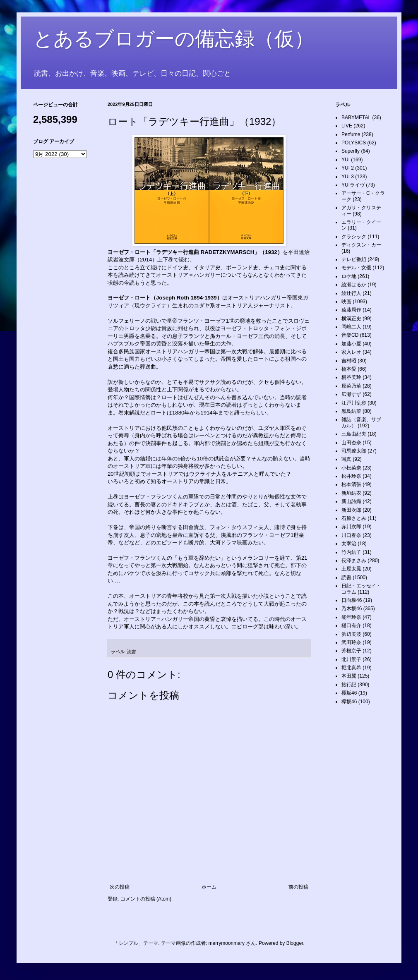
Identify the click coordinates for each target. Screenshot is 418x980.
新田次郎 (351, 510)
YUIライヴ (353, 185)
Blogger (295, 943)
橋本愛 (349, 369)
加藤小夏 (351, 344)
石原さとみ (354, 518)
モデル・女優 (356, 268)
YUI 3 (348, 177)
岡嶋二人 (351, 327)
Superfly (351, 151)
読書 (132, 652)
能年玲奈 (351, 617)
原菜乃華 (351, 386)
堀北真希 (351, 668)
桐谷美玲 (351, 377)
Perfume (351, 134)
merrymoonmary (227, 943)
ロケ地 (349, 276)
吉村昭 (349, 361)
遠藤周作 (351, 310)
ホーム (209, 887)
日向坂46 (352, 600)
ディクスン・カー (361, 245)
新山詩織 (351, 501)
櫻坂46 (349, 693)
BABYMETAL (356, 117)
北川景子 (351, 659)
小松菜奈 (351, 468)
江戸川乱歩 (354, 403)
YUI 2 (348, 168)
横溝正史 (351, 319)
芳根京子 (351, 651)
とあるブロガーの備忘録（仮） (174, 39)
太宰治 (349, 544)
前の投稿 (298, 887)
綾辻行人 (351, 293)
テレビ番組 (354, 259)
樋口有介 (351, 625)
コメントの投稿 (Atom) (146, 899)
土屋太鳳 (351, 569)
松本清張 (351, 484)
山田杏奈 (351, 443)
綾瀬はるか (354, 285)
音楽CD (350, 335)
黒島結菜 (351, 411)
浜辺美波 (351, 634)
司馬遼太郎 (354, 451)
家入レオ (351, 352)
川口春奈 (351, 535)
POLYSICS (354, 143)
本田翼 (349, 676)
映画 (346, 302)
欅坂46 (349, 702)
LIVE (347, 126)
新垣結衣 (351, 493)
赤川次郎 (351, 527)
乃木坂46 (352, 609)
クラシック (354, 237)
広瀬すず (351, 394)
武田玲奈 (351, 642)
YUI (346, 160)
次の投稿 (120, 887)
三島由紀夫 (354, 434)
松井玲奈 (351, 476)
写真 (346, 459)
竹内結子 (351, 552)
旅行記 (349, 685)
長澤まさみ (354, 561)
